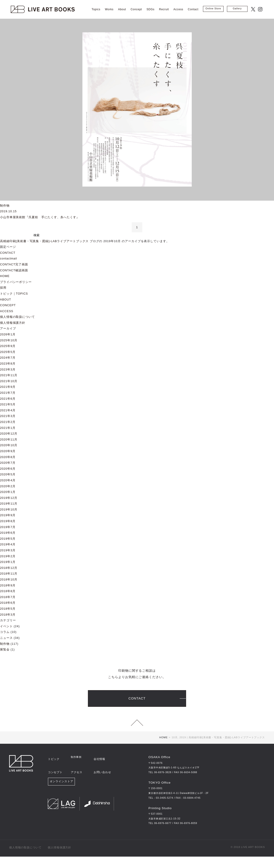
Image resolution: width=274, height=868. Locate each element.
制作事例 (76, 769)
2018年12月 (9, 568)
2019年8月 (8, 521)
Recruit (164, 9)
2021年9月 (8, 387)
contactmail (9, 258)
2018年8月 (8, 591)
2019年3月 (8, 550)
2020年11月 (9, 439)
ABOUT (6, 299)
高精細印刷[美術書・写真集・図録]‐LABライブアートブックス (44, 241)
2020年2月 (8, 486)
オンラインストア (61, 788)
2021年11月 (9, 375)
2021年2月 (8, 422)
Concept (136, 9)
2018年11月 (9, 574)
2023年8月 (8, 364)
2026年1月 (8, 334)
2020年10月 (9, 445)
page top (137, 729)
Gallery (237, 9)
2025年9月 (8, 346)
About (122, 9)
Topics (96, 9)
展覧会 (5, 649)
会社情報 (99, 769)
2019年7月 (8, 527)
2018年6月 (8, 603)
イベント (6, 626)
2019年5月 (8, 539)
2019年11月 (9, 504)
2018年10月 (9, 579)
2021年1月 (8, 428)
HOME (5, 276)
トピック (53, 769)
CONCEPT (8, 305)
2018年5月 (8, 609)
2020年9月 (8, 451)
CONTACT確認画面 (14, 270)
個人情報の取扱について (17, 317)
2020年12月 (9, 434)
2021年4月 (8, 410)
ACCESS (7, 311)
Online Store (213, 9)
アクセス (76, 777)
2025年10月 (9, 340)
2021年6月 (8, 399)
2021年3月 (8, 416)
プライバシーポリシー (16, 282)
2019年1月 (8, 562)
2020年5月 (8, 474)
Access (178, 9)
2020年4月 (8, 480)
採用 (3, 288)
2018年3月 (8, 615)
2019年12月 (9, 498)
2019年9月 (8, 515)
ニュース (6, 638)
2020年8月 (8, 457)
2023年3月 (8, 369)
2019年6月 (8, 533)
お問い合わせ (102, 777)
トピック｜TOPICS (14, 294)
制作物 (5, 644)
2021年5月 (8, 404)
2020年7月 (8, 463)
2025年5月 (8, 352)
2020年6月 (8, 469)
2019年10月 (9, 509)
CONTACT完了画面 (14, 264)
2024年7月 (8, 358)
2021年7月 (8, 393)
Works (109, 9)
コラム (5, 632)
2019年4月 (8, 544)
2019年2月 (8, 556)
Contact (193, 9)
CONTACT (8, 253)
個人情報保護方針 (13, 323)
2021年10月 (9, 381)
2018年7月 (8, 597)
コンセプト (55, 777)
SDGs (151, 9)
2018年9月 (8, 585)
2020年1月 (8, 492)
